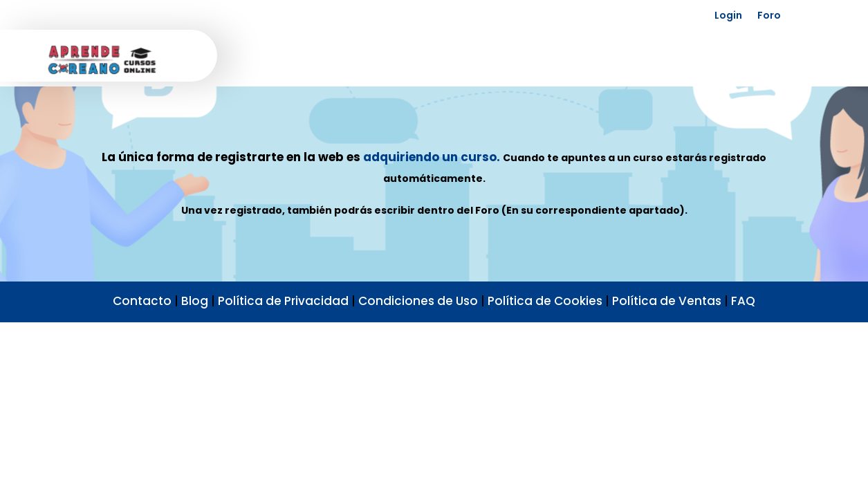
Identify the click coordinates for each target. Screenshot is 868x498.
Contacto (142, 301)
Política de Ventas (667, 301)
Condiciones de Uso (418, 301)
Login (728, 15)
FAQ (743, 301)
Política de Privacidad (283, 301)
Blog (195, 301)
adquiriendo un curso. (432, 157)
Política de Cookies (545, 301)
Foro (769, 15)
